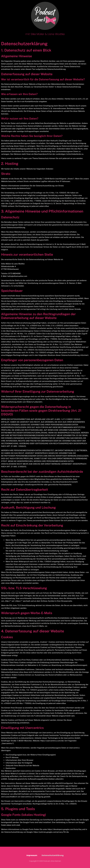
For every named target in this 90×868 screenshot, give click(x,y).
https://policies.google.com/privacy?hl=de (51, 832)
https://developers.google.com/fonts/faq (65, 829)
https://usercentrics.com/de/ (52, 741)
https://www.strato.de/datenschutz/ (16, 188)
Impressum (32, 855)
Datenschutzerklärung (53, 855)
